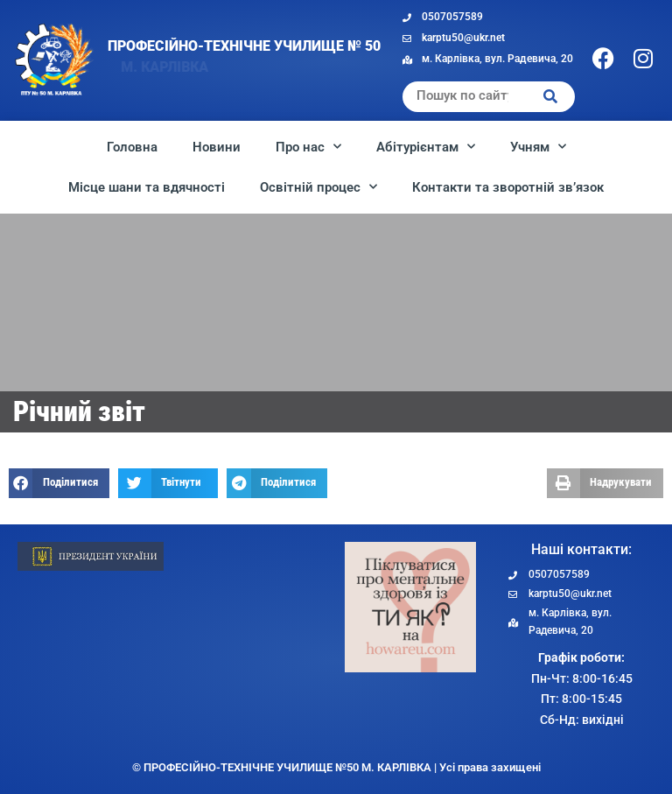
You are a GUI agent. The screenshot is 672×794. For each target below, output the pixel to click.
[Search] (550, 97)
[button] (59, 483)
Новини (217, 147)
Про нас (308, 147)
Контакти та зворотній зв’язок (508, 187)
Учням (538, 147)
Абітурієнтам (426, 147)
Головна (132, 147)
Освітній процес (318, 187)
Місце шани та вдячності (147, 187)
